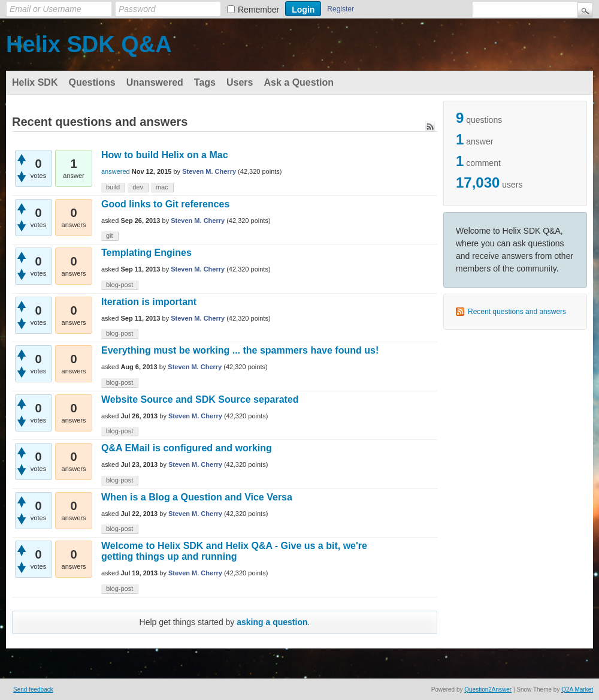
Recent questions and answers (517, 312)
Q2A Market (577, 690)
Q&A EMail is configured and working (187, 448)
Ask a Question (298, 82)
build (113, 187)
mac (162, 187)
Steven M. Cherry (209, 171)
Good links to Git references (165, 204)
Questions (92, 82)
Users (240, 82)
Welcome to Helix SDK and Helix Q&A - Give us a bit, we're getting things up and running (234, 551)
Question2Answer (488, 690)
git (110, 236)
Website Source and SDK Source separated (200, 399)
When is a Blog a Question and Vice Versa (197, 497)
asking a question (272, 622)
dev (138, 187)
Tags (205, 82)
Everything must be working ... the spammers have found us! (240, 350)
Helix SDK (35, 82)
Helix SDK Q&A (89, 44)
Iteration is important (149, 302)
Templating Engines (146, 253)
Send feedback (33, 690)
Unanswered (155, 82)
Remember (258, 10)
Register (341, 9)
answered (116, 171)
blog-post (120, 285)
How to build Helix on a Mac (165, 155)
